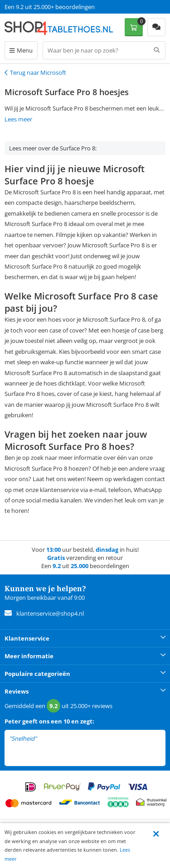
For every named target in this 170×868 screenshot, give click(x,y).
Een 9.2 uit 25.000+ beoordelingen (50, 7)
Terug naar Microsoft (38, 72)
